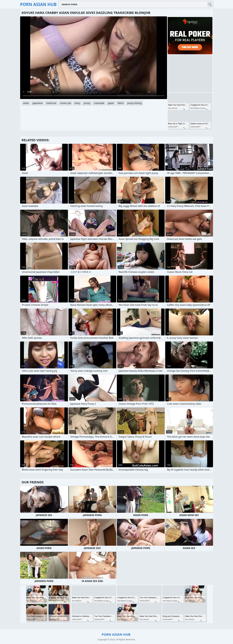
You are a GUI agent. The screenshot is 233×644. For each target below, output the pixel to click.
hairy (77, 103)
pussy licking (134, 103)
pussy (87, 103)
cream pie (65, 103)
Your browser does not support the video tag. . (94, 58)
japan (111, 103)
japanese (38, 103)
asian (26, 103)
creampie (99, 103)
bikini (121, 103)
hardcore (51, 103)
